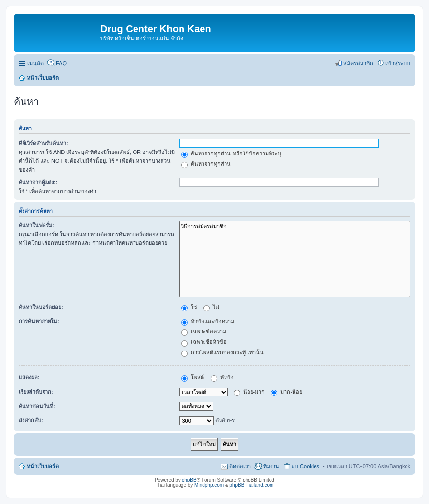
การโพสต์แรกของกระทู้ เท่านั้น (222, 352)
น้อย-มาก (249, 392)
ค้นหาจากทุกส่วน (206, 164)
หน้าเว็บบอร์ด (43, 466)
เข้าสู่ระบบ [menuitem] (398, 63)
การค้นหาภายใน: (39, 321)
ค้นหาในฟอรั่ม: (36, 225)
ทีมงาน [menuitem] (271, 466)
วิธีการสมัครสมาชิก (295, 227)
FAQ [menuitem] (61, 63)
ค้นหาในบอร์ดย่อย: (41, 307)
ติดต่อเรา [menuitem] (240, 466)
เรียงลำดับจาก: (36, 392)
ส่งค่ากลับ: (31, 420)
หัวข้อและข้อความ (208, 321)
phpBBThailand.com (251, 485)
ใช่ (189, 307)
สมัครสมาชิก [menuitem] (358, 63)
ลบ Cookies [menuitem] (305, 466)
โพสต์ (193, 377)
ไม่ (211, 307)
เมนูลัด (35, 63)
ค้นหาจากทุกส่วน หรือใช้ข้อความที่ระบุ (231, 153)
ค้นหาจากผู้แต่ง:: (38, 182)
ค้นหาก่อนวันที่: (37, 406)
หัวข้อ (222, 377)
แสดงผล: (29, 377)
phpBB (189, 480)
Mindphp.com (209, 485)
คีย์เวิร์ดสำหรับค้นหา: (43, 143)
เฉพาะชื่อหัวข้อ (204, 342)
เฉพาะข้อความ (204, 331)
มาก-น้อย (287, 392)
